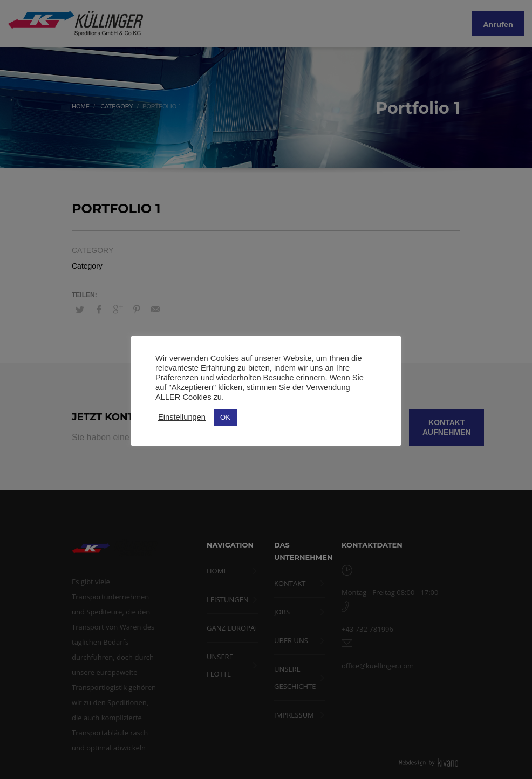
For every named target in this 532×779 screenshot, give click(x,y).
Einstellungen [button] (182, 417)
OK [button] (225, 417)
